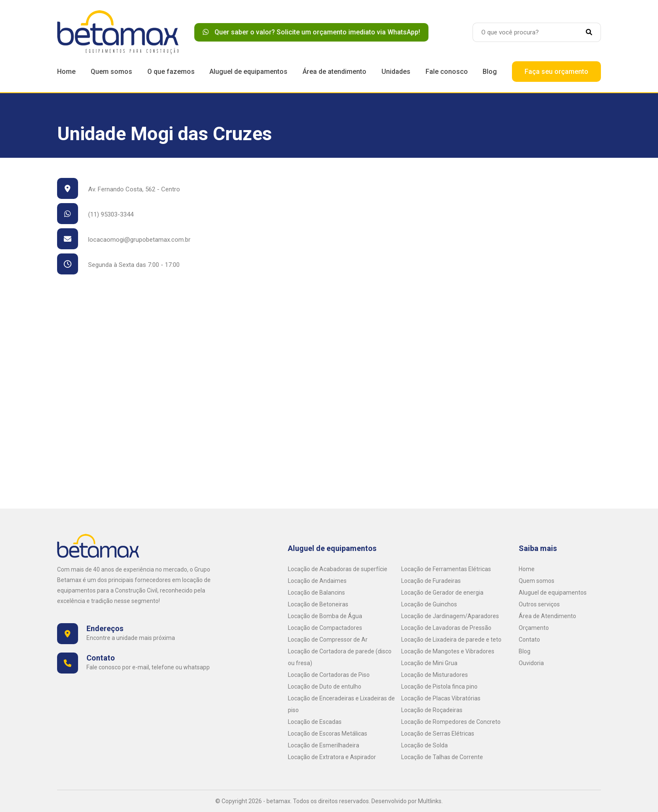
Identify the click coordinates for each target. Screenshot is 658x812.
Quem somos (111, 72)
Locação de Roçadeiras (432, 710)
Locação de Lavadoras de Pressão (446, 628)
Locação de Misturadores (435, 675)
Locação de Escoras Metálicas (328, 734)
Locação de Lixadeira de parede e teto (451, 640)
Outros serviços (539, 604)
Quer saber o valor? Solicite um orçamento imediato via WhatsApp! (315, 32)
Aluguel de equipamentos (248, 72)
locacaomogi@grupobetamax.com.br (124, 240)
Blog (490, 72)
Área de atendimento (334, 72)
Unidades (396, 72)
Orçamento (534, 628)
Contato (529, 640)
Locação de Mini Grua (429, 663)
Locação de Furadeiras (431, 581)
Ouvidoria (531, 663)
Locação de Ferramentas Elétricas (446, 569)
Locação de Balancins (316, 593)
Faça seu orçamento (556, 72)
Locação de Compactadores (325, 628)
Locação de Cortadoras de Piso (329, 675)
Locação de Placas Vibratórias (441, 698)
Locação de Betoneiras (318, 604)
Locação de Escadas (315, 722)
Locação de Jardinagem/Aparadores (450, 616)
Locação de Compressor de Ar (328, 640)
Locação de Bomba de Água (325, 616)
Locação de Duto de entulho (325, 687)
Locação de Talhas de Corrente (442, 757)
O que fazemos (171, 72)
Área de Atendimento (547, 616)
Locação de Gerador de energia (442, 593)
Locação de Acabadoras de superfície (338, 569)
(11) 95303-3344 (95, 214)
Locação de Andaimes (317, 581)
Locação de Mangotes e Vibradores (448, 651)
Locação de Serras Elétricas (438, 734)
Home (66, 72)
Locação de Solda (424, 745)
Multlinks (430, 801)
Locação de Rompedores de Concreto (451, 722)
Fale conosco (447, 72)
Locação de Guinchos (429, 604)
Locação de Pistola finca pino (439, 687)
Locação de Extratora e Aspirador (332, 757)
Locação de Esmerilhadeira (324, 745)
